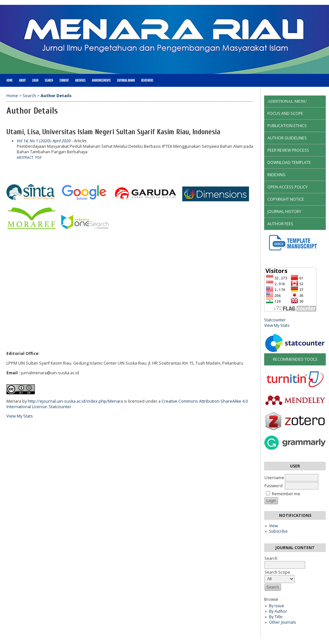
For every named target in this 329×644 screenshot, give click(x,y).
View (273, 526)
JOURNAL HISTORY (284, 211)
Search (49, 80)
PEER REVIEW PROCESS (288, 150)
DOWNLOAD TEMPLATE (289, 162)
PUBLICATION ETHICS (287, 126)
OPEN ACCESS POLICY (288, 187)
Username (274, 478)
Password (274, 486)
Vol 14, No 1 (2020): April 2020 (44, 141)
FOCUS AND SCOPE (285, 113)
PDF (39, 157)
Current (64, 80)
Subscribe (278, 531)
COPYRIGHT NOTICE (286, 199)
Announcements (101, 80)
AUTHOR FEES (280, 224)
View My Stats (277, 325)
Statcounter (275, 320)
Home (10, 80)
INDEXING (276, 175)
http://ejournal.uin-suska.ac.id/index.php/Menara (75, 401)
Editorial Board (126, 80)
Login (35, 80)
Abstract (25, 157)
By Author (278, 611)
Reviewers (147, 80)
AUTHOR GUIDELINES (287, 138)
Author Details (56, 96)
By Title (276, 617)
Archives (80, 80)
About (22, 80)
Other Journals (282, 622)
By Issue (277, 606)
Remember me (286, 494)
